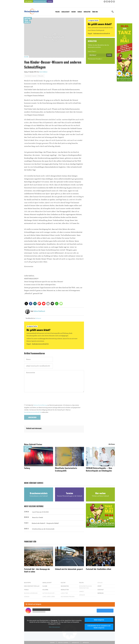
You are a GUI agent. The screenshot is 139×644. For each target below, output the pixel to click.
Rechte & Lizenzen (63, 643)
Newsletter (87, 12)
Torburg (27, 468)
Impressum (86, 643)
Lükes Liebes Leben (49, 597)
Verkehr (82, 595)
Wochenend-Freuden (94, 59)
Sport (99, 586)
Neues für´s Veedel (38, 518)
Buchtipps (27, 583)
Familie (80, 12)
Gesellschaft (65, 12)
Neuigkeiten (65, 586)
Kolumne (26, 57)
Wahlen (100, 583)
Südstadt (101, 590)
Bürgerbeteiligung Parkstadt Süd (86, 587)
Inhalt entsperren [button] (99, 620)
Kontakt (52, 643)
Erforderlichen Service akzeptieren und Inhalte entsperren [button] (99, 627)
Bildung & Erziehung (31, 593)
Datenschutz (75, 643)
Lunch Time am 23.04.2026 (40, 512)
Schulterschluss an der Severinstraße (43, 529)
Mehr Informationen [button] (54, 627)
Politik (57, 12)
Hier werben (29, 1)
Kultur (74, 12)
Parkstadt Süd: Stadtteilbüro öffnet (99, 569)
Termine (50, 1)
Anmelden (109, 55)
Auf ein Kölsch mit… (49, 593)
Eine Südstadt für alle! (32, 586)
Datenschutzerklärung (40, 405)
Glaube (45, 586)
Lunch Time (91, 51)
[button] (26, 304)
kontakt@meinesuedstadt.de (33, 412)
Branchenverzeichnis (40, 1)
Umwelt (82, 592)
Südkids (27, 597)
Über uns (95, 12)
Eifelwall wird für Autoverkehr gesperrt (69, 569)
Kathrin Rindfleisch (43, 72)
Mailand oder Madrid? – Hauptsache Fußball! (45, 523)
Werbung (101, 593)
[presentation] (39, 399)
